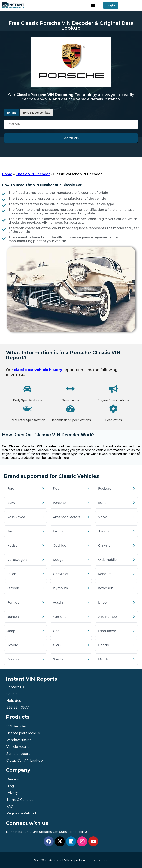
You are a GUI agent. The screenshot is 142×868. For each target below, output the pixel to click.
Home (7, 174)
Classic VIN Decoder (33, 174)
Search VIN (71, 138)
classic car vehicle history (38, 370)
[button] (93, 6)
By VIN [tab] (12, 113)
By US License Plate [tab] (37, 113)
